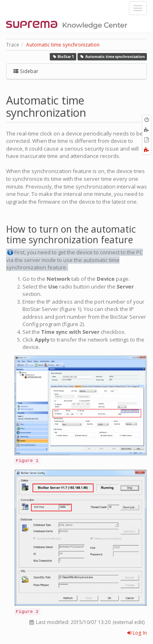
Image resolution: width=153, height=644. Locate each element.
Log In (137, 633)
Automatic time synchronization (63, 45)
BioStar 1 (63, 57)
